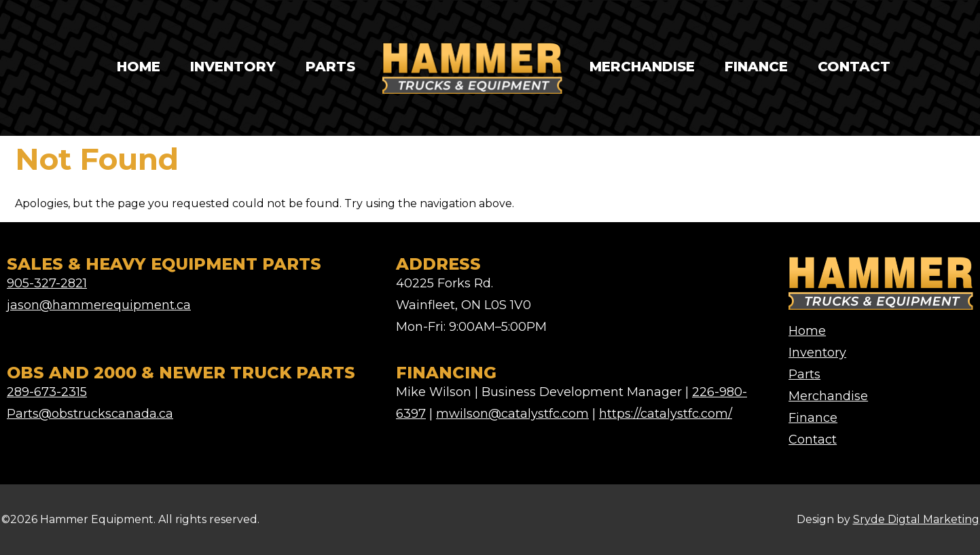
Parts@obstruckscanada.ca (90, 414)
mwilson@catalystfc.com (512, 414)
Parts (330, 67)
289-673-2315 (47, 392)
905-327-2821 (47, 283)
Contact (854, 67)
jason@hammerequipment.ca (99, 305)
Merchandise (642, 67)
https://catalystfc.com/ (666, 414)
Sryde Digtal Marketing (916, 519)
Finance (756, 67)
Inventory (233, 67)
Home (139, 67)
